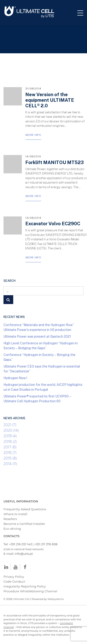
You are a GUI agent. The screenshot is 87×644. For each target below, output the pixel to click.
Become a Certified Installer (25, 524)
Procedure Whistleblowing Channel (30, 591)
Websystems (55, 599)
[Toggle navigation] (82, 13)
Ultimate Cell (21, 599)
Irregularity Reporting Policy (25, 586)
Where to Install (15, 514)
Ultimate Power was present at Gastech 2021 (37, 336)
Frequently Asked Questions (25, 509)
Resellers (10, 519)
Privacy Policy (14, 577)
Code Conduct (14, 581)
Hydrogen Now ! (15, 378)
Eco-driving (12, 529)
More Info (33, 135)
